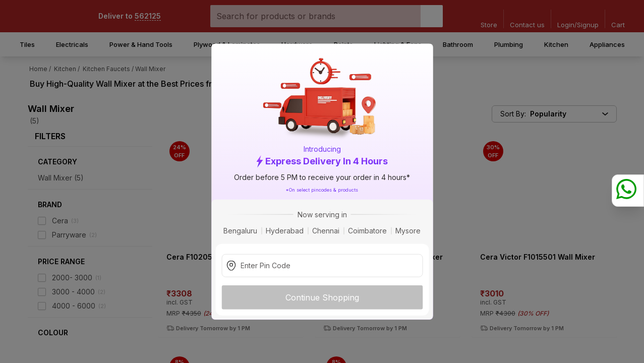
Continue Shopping (322, 297)
